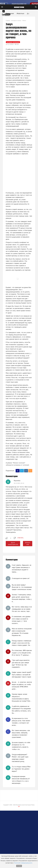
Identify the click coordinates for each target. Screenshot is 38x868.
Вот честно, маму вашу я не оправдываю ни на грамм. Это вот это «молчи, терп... (22, 609)
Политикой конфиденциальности (23, 863)
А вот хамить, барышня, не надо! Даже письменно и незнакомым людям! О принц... (22, 568)
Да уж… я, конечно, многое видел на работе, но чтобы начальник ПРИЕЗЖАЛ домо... (22, 686)
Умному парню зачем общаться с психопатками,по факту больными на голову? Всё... (22, 698)
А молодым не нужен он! (21, 578)
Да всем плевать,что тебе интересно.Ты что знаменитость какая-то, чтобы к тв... (21, 746)
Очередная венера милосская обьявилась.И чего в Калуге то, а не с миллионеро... (21, 780)
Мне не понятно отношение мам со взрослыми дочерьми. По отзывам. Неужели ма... (22, 632)
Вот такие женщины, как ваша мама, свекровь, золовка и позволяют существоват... (21, 734)
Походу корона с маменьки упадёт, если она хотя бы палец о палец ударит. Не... (22, 643)
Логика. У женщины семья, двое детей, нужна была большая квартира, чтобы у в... (22, 598)
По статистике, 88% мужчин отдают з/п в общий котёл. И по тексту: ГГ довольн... (22, 653)
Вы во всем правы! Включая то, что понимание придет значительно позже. (22, 587)
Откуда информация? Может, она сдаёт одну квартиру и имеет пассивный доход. (20, 758)
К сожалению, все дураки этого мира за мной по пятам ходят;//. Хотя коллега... (21, 620)
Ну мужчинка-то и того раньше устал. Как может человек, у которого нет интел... (21, 722)
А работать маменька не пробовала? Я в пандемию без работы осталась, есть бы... (21, 710)
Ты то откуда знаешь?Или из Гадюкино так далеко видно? (21, 769)
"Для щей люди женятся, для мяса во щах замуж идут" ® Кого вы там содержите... (21, 664)
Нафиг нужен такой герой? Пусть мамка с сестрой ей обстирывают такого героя (22, 675)
